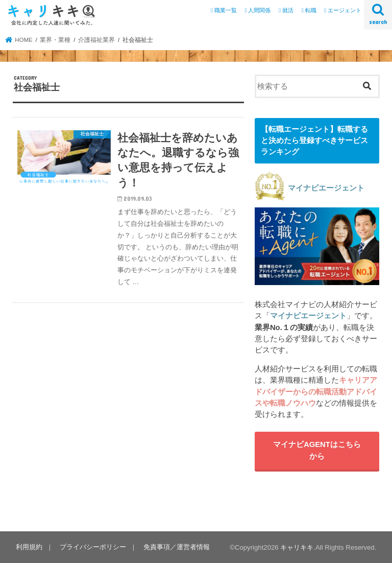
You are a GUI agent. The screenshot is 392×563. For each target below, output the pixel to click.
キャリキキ (297, 547)
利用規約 (29, 547)
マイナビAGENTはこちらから (317, 450)
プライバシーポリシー (93, 547)
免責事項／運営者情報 (177, 547)
